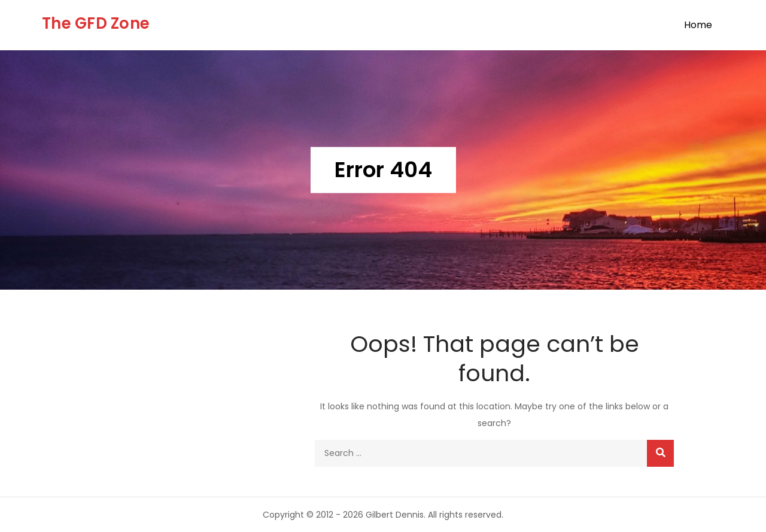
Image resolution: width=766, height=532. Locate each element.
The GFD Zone (96, 23)
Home (698, 25)
